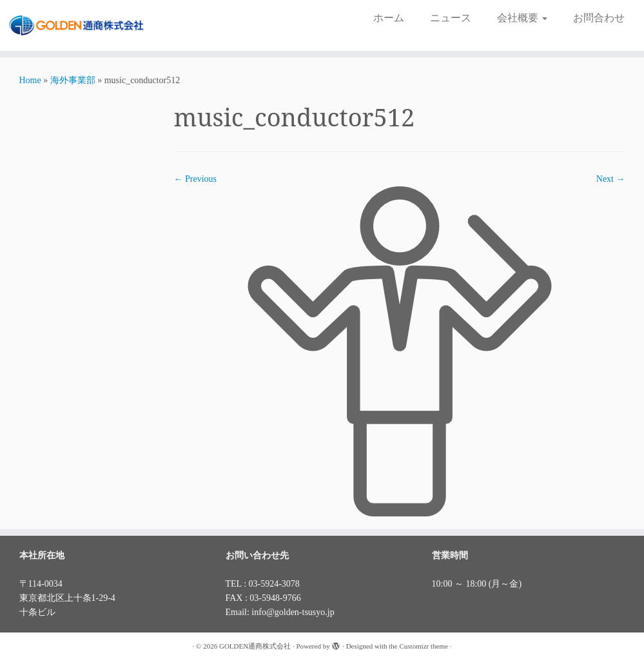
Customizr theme (423, 646)
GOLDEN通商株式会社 (255, 646)
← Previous (196, 179)
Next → (611, 179)
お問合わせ (599, 18)
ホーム (389, 18)
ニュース (451, 18)
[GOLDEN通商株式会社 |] (75, 25)
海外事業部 (73, 80)
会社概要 (522, 18)
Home (30, 80)
